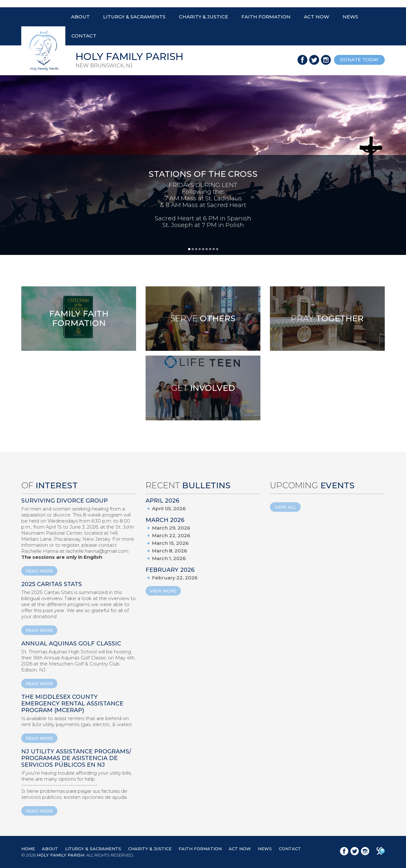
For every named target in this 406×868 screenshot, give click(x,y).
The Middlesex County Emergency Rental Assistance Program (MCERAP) (72, 704)
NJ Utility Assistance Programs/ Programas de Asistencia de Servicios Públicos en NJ (76, 758)
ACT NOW (317, 17)
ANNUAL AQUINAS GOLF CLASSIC (71, 644)
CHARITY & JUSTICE (203, 17)
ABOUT (80, 17)
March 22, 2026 (171, 535)
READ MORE (39, 571)
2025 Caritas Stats (52, 584)
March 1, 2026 (169, 558)
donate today (359, 60)
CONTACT (84, 36)
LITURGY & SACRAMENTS (134, 17)
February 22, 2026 (175, 578)
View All (285, 507)
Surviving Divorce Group (65, 501)
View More (163, 591)
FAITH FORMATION (266, 17)
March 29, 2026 (171, 528)
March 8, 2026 (170, 551)
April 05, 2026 (169, 508)
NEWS (350, 17)
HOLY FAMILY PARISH (61, 855)
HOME (28, 849)
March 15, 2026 (170, 543)
